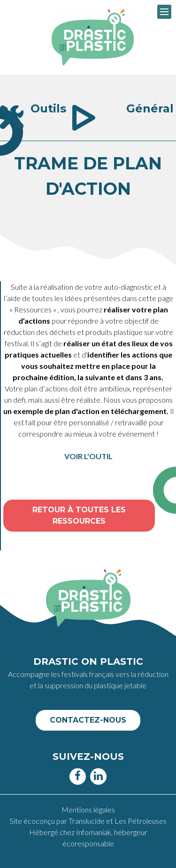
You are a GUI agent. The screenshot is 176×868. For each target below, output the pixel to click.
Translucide (87, 821)
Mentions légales (88, 809)
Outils (48, 108)
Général (150, 108)
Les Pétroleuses (141, 821)
